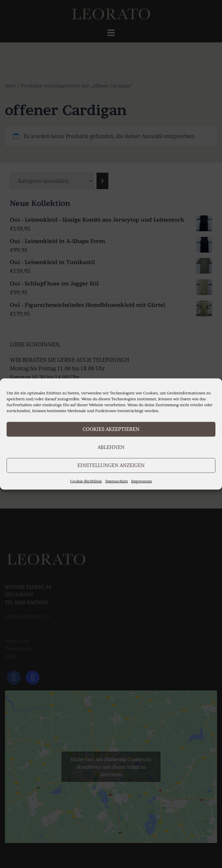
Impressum (141, 481)
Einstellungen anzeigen (111, 465)
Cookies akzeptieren (111, 429)
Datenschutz (117, 481)
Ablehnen (111, 447)
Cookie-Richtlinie (86, 481)
